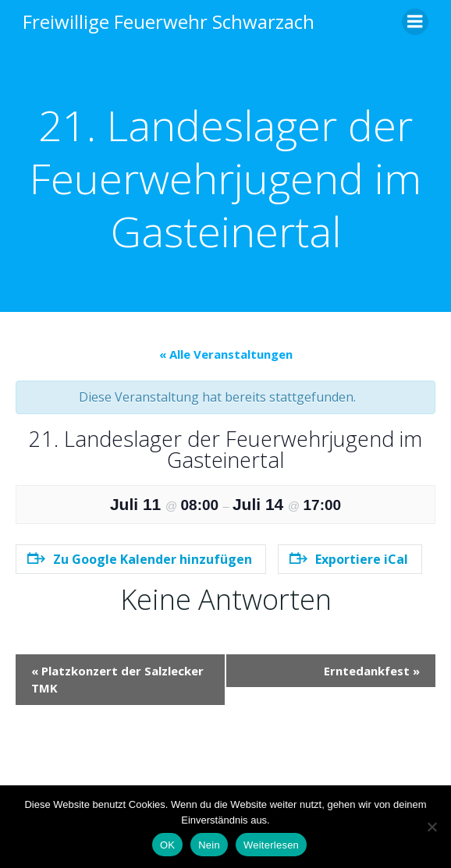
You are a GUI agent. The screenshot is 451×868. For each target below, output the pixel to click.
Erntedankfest (372, 671)
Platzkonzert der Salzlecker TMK (117, 680)
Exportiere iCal (349, 559)
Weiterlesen (271, 845)
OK (167, 845)
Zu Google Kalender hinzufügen (140, 559)
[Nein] (431, 827)
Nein (209, 845)
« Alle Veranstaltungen (226, 354)
